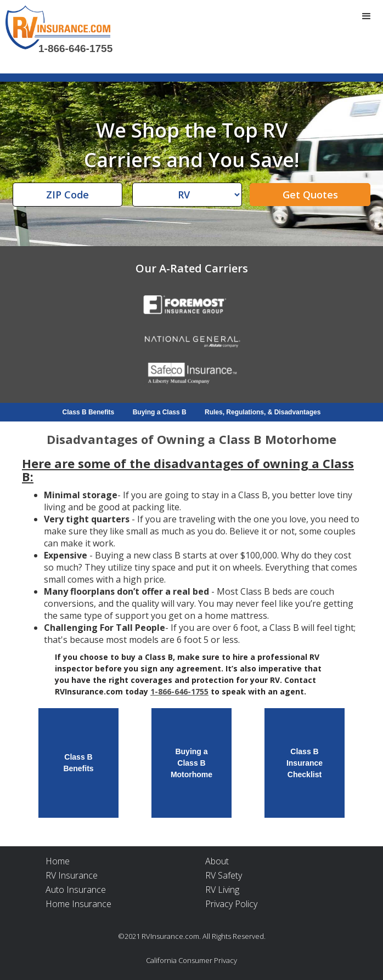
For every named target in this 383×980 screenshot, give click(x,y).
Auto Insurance (76, 890)
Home (58, 861)
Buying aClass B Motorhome (191, 762)
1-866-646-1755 (75, 49)
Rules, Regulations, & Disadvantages (263, 412)
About (217, 861)
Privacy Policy (231, 904)
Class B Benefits (89, 412)
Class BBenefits (78, 763)
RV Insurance (72, 875)
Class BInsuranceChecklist (305, 762)
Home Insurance (78, 904)
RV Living (222, 890)
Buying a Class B (160, 412)
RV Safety (224, 875)
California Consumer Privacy (191, 960)
